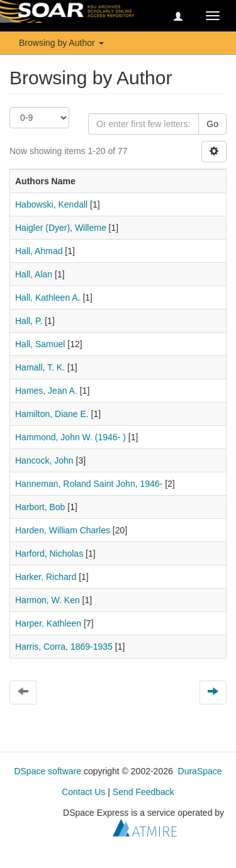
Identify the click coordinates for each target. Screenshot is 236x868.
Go (212, 124)
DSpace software (48, 771)
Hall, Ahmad (39, 251)
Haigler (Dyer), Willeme (61, 228)
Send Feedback (143, 792)
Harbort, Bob (40, 507)
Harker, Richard (46, 577)
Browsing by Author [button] (61, 43)
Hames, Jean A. (46, 391)
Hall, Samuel (40, 344)
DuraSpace (200, 771)
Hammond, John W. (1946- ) (70, 437)
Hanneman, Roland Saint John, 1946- (89, 484)
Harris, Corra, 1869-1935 (64, 647)
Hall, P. (29, 321)
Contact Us (83, 792)
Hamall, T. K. (40, 367)
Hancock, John (44, 460)
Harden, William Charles (63, 530)
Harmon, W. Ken (48, 600)
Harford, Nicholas (49, 554)
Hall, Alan (34, 274)
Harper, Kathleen (48, 623)
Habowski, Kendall (51, 204)
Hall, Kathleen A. (48, 298)
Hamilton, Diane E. (52, 414)
